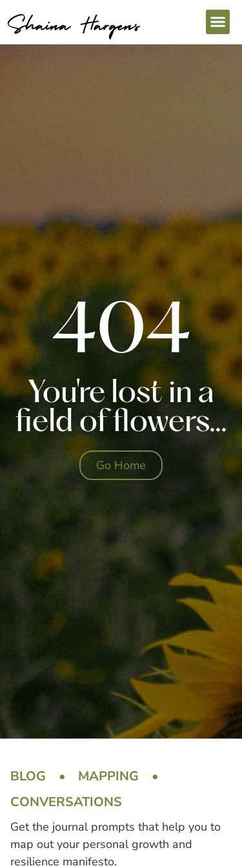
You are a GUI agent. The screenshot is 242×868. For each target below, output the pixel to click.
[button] (218, 22)
